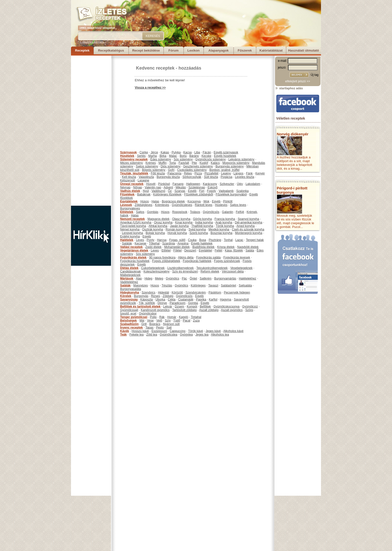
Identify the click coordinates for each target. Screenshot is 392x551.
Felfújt (240, 212)
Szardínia (169, 243)
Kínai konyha (184, 222)
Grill (144, 324)
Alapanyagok (219, 50)
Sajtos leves (238, 205)
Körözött (177, 293)
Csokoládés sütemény (192, 170)
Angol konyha (246, 226)
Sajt (169, 328)
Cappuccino (178, 331)
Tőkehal (154, 243)
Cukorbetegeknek (153, 268)
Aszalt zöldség (209, 310)
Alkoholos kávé (233, 331)
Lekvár (168, 307)
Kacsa (187, 152)
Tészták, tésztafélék (134, 173)
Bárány (194, 156)
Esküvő (213, 187)
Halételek (127, 240)
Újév (240, 184)
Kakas (165, 152)
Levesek (126, 205)
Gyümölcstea (168, 335)
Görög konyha (202, 219)
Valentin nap (153, 187)
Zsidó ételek (153, 247)
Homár (172, 317)
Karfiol (213, 300)
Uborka (160, 300)
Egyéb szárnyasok (226, 152)
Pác (184, 279)
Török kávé (195, 331)
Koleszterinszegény (156, 271)
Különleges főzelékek (167, 194)
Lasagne (143, 180)
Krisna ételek (226, 247)
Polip (153, 317)
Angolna (183, 243)
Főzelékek (127, 194)
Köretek (126, 296)
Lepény (226, 173)
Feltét (218, 250)
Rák (162, 317)
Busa (203, 240)
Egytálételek (129, 201)
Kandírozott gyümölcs (155, 310)
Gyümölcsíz (250, 307)
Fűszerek (245, 50)
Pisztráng (215, 240)
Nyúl (146, 191)
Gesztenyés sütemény (198, 166)
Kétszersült (128, 180)
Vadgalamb (226, 191)
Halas (155, 201)
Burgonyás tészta (168, 177)
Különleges (198, 286)
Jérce (154, 152)
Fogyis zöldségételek (166, 261)
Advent (168, 187)
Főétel (177, 250)
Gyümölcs (172, 279)
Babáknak (144, 194)
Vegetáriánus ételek (134, 250)
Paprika (201, 300)
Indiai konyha (204, 222)
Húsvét (151, 184)
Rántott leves (203, 205)
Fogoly (211, 191)
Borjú (183, 156)
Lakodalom (253, 184)
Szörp (249, 310)
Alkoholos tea (220, 335)
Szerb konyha (199, 233)
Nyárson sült (171, 324)
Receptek (82, 50)
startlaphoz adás (289, 88)
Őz (170, 191)
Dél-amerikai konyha (248, 222)
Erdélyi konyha (130, 236)
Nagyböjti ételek (248, 247)
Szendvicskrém (196, 293)
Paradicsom (177, 303)
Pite (194, 163)
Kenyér (260, 173)
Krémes (151, 163)
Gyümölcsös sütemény (210, 159)
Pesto (160, 328)
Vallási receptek (131, 247)
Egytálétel (205, 250)
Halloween (193, 184)
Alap (139, 279)
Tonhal (228, 240)
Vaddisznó (158, 191)
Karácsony (210, 184)
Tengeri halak (255, 240)
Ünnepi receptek (132, 184)
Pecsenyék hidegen (237, 293)
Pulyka (176, 152)
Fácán (207, 152)
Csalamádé (186, 300)
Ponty (151, 240)
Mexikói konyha (219, 229)
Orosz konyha (163, 222)
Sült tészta (211, 177)
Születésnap (197, 187)
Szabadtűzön (129, 324)
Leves (140, 240)
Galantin (228, 212)
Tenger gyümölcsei (134, 317)
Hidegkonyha (130, 293)
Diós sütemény (171, 166)
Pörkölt (228, 201)
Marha (152, 156)
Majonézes (140, 286)
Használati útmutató (303, 50)
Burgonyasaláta (131, 289)
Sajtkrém (206, 279)
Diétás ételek (129, 268)
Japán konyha (179, 226)
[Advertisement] (91, 131)
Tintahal (196, 317)
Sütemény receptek (134, 159)
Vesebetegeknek (241, 268)
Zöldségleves (144, 205)
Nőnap (138, 187)
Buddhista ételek (203, 247)
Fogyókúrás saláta (208, 257)
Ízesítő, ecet (128, 314)
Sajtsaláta (245, 286)
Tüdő (177, 321)
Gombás (153, 212)
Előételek (127, 212)
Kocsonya (194, 201)
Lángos (238, 173)
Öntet (193, 279)
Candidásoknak (131, 271)
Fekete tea (137, 335)
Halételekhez (247, 279)
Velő (159, 321)
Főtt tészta (158, 173)
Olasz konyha (181, 219)
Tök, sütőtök (147, 303)
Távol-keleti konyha (133, 226)
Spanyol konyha (248, 219)
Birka (163, 156)
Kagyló (184, 317)
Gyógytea (186, 335)
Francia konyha (225, 219)
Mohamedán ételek (177, 247)
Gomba (193, 303)
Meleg (159, 279)
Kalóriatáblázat (271, 50)
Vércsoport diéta (233, 271)
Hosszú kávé (140, 331)
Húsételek (127, 156)
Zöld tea (152, 335)
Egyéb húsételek (225, 156)
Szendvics (149, 293)
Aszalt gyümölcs (232, 310)
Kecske (206, 156)
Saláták (127, 243)
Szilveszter (227, 184)
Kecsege (141, 243)
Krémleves (162, 205)
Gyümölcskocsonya (226, 307)
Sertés (141, 156)
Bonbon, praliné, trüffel (224, 170)
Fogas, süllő (177, 240)
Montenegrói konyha (249, 233)
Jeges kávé (213, 331)
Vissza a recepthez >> (150, 88)
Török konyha (225, 226)
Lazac (239, 240)
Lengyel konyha (132, 233)
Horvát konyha (177, 233)
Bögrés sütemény (154, 170)
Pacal (186, 321)
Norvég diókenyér (293, 134)
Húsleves (221, 205)
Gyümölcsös (211, 212)
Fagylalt (184, 163)
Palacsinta (174, 173)
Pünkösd (164, 184)
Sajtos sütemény (147, 166)
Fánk (249, 173)
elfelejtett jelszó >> (298, 81)
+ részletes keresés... (93, 42)
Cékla (172, 300)
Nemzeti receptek (133, 219)
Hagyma (226, 300)
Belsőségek (129, 321)
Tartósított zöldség (184, 310)
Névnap (125, 187)
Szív (168, 321)
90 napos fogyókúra (162, 257)
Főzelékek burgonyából (231, 194)
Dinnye (162, 303)
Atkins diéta (186, 257)
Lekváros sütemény (241, 159)
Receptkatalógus (111, 50)
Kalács (215, 163)
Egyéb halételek (202, 243)
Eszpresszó (159, 331)
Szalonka (242, 191)
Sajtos (140, 212)
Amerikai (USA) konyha (136, 222)
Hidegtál (163, 293)
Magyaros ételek (158, 219)
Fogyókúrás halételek (197, 261)
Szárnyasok (129, 152)
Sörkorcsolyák (192, 177)
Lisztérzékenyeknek (180, 268)
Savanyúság (129, 300)
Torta (173, 163)
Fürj (202, 191)
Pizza (198, 173)
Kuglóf (204, 163)
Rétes (188, 173)
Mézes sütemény (132, 163)
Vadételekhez (129, 282)
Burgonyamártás (225, 279)
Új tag (315, 75)
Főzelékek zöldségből (199, 194)
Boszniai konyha (221, 233)
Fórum (173, 50)
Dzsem (179, 307)
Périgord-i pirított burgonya (292, 190)
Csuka (192, 240)
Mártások (127, 279)
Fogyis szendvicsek (227, 261)
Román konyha (176, 229)
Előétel (166, 250)
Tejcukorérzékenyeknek (212, 268)
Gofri (171, 170)
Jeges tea (202, 335)
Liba (197, 152)
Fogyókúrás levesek (237, 257)
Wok (206, 201)
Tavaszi (213, 286)
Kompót (192, 307)
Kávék (125, 331)
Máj (142, 321)
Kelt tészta (129, 177)
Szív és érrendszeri (185, 271)
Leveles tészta (245, 177)
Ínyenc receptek (132, 328)
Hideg (148, 279)
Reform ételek (210, 271)
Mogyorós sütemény (236, 163)
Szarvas (180, 191)
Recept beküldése (146, 50)
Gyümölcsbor (148, 314)
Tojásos (195, 212)
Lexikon (193, 50)
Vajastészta (146, 177)
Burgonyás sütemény (230, 166)
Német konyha (130, 229)
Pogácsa (227, 177)
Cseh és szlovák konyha (248, 229)
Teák (123, 335)
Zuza (196, 321)
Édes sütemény (161, 159)
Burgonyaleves (130, 208)
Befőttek (205, 307)
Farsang (178, 184)
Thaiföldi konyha (202, 226)
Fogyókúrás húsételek (135, 261)
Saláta (250, 250)
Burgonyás (141, 296)
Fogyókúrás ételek (133, 257)
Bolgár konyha (155, 233)
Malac (173, 156)
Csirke (144, 152)
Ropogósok (180, 212)
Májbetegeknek (130, 275)
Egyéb (192, 191)
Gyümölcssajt (129, 310)
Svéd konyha (197, 229)
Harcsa (162, 240)
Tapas (149, 328)
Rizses (155, 296)
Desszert (190, 250)
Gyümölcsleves (182, 205)
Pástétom (215, 293)
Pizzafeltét (211, 173)
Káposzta (146, 300)
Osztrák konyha (153, 229)
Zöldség (168, 296)
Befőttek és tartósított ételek (140, 307)
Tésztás (167, 286)
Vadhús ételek (130, 191)
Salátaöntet (229, 286)
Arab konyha (224, 222)
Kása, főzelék (234, 250)
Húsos (144, 201)
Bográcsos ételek (173, 201)
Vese (150, 321)
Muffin (162, 163)
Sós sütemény (183, 159)
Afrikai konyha (158, 226)
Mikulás (181, 187)
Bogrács (155, 324)
